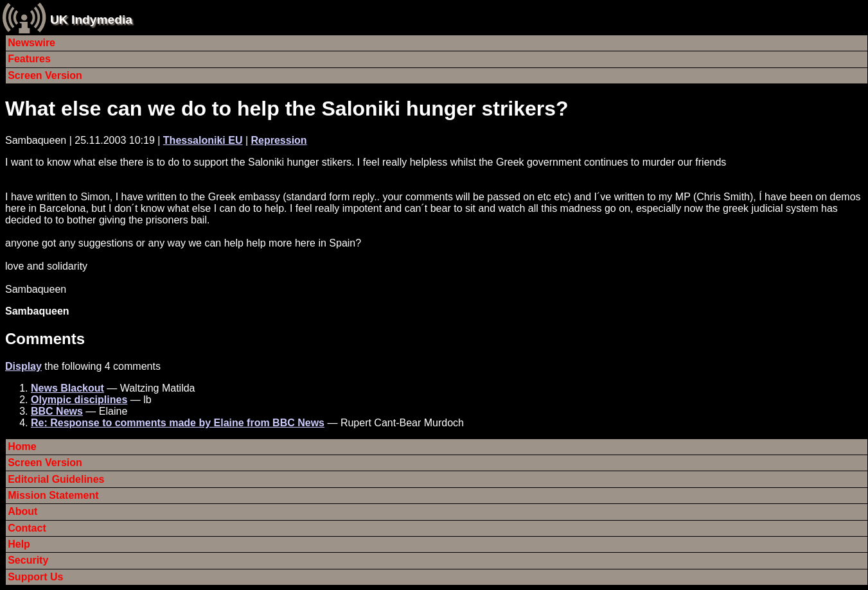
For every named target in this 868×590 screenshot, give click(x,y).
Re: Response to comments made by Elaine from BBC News (178, 423)
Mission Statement (53, 495)
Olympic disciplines (79, 400)
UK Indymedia (91, 20)
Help (19, 544)
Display (23, 366)
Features (29, 59)
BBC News (57, 411)
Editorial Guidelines (56, 479)
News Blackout (67, 388)
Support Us (35, 577)
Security (28, 560)
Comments (45, 339)
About (22, 511)
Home (22, 447)
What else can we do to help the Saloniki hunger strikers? (287, 108)
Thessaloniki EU (203, 140)
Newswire (31, 43)
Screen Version (45, 75)
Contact (27, 528)
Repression (279, 140)
